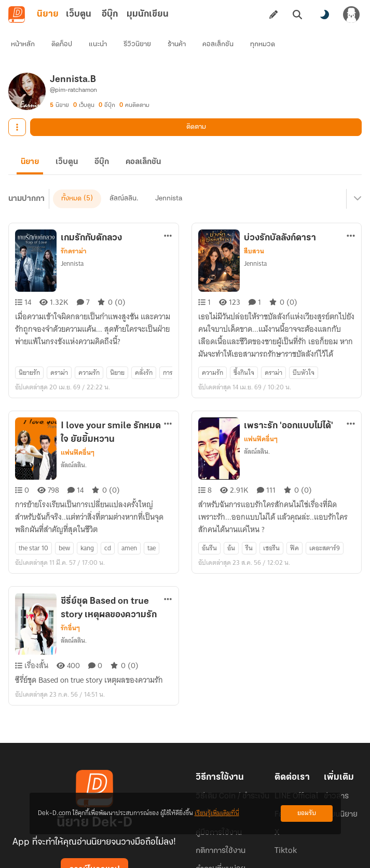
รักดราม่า (74, 228)
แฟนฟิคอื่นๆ (78, 411)
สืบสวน (254, 228)
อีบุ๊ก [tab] (110, 14)
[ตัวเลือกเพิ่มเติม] (168, 213)
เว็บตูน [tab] (79, 14)
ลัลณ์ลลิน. (74, 423)
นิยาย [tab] (48, 14)
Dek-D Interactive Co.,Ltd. (149, 851)
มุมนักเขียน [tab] (148, 14)
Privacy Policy (260, 851)
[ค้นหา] (297, 15)
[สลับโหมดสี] (324, 15)
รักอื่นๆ (70, 568)
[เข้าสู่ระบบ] (351, 15)
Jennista (72, 241)
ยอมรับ (307, 813)
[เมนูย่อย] (356, 182)
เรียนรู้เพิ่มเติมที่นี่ (217, 813)
